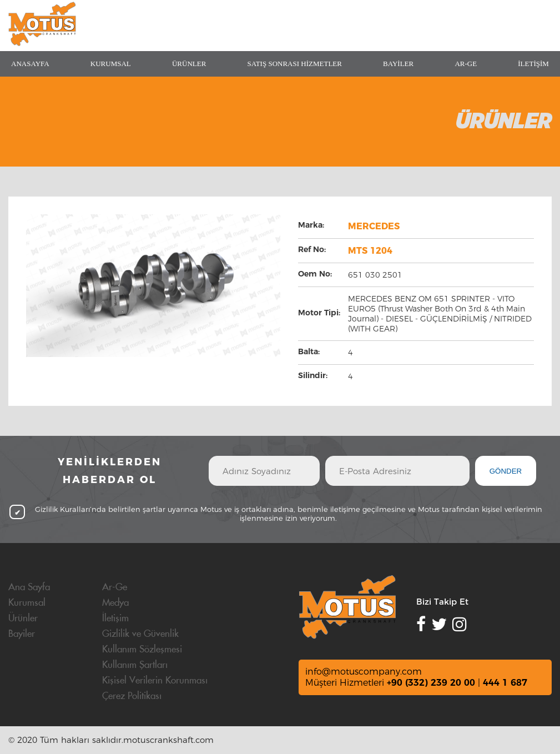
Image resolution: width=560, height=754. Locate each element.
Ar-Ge (115, 587)
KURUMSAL (111, 64)
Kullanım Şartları (135, 665)
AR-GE (466, 64)
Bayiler (22, 634)
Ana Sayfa (29, 587)
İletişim (115, 619)
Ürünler (23, 619)
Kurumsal (27, 603)
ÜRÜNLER (189, 64)
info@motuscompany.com (364, 672)
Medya (115, 603)
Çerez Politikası (132, 696)
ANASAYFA (30, 64)
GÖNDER (506, 471)
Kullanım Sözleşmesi (142, 650)
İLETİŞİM (533, 64)
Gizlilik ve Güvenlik (140, 634)
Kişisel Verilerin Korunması (155, 681)
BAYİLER (398, 64)
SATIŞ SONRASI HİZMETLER (294, 64)
